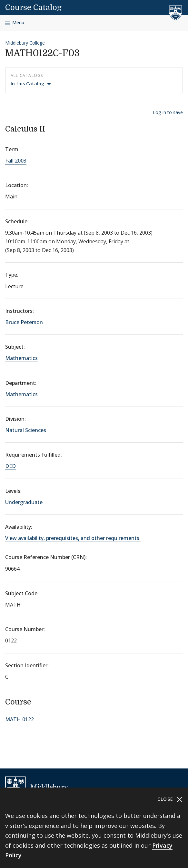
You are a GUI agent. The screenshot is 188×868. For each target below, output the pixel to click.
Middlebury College (25, 43)
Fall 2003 (16, 161)
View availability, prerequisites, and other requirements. (73, 538)
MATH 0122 (20, 719)
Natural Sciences (26, 430)
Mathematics (21, 358)
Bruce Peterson (24, 322)
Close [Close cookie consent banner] (170, 799)
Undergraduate (24, 502)
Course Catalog (33, 7)
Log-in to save (168, 112)
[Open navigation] (15, 23)
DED (10, 466)
